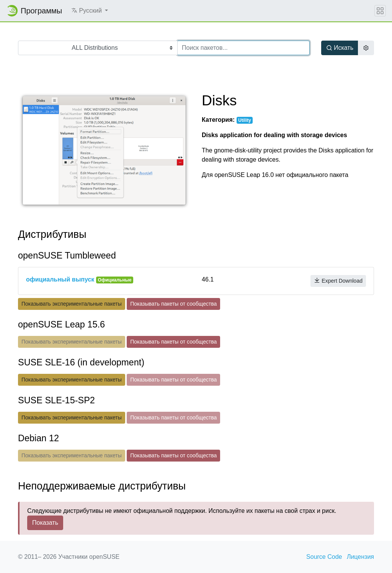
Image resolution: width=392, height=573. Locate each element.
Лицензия (360, 557)
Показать (45, 523)
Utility (244, 120)
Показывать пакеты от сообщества (173, 304)
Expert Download (338, 281)
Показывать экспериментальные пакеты (72, 304)
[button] (90, 11)
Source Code (324, 557)
